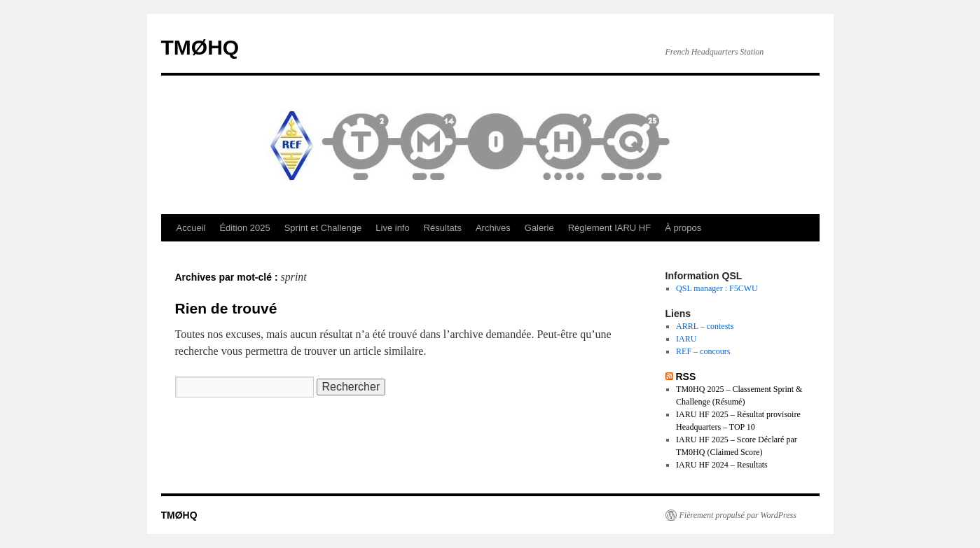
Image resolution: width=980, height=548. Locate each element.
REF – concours (703, 351)
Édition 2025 (244, 228)
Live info (392, 228)
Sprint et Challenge (323, 228)
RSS (685, 377)
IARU (686, 339)
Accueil (191, 228)
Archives (493, 228)
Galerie (539, 228)
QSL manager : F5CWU (717, 288)
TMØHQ (200, 47)
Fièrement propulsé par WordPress (738, 515)
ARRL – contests (705, 326)
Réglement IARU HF (609, 228)
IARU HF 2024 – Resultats (722, 465)
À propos (683, 228)
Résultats (443, 228)
